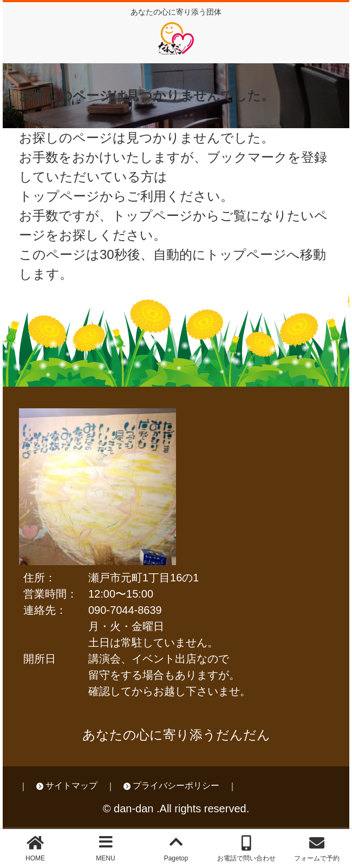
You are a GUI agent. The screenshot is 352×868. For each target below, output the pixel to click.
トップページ (152, 216)
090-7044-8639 (125, 610)
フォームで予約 (317, 858)
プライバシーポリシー (176, 786)
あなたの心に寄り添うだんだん (176, 735)
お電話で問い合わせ (246, 858)
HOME (35, 858)
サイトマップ (71, 786)
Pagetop (176, 858)
